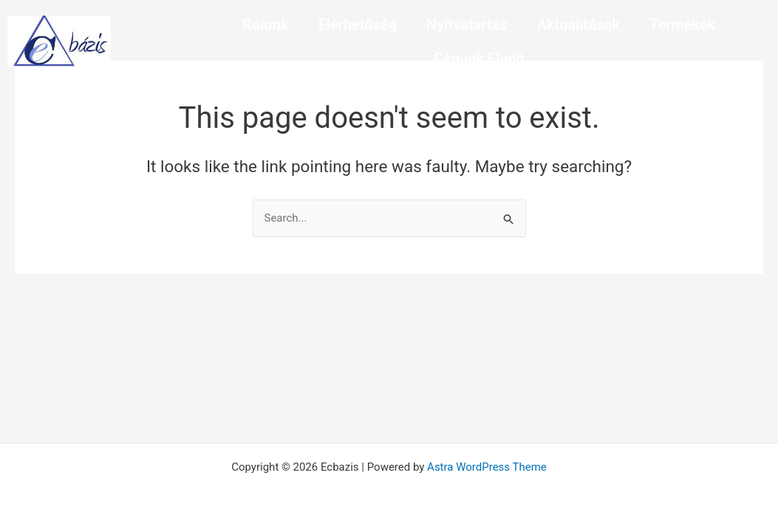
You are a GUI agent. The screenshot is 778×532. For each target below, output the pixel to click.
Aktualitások (579, 24)
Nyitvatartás (467, 24)
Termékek (682, 24)
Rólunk (265, 24)
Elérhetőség (357, 24)
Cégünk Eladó (479, 58)
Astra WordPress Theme (487, 467)
